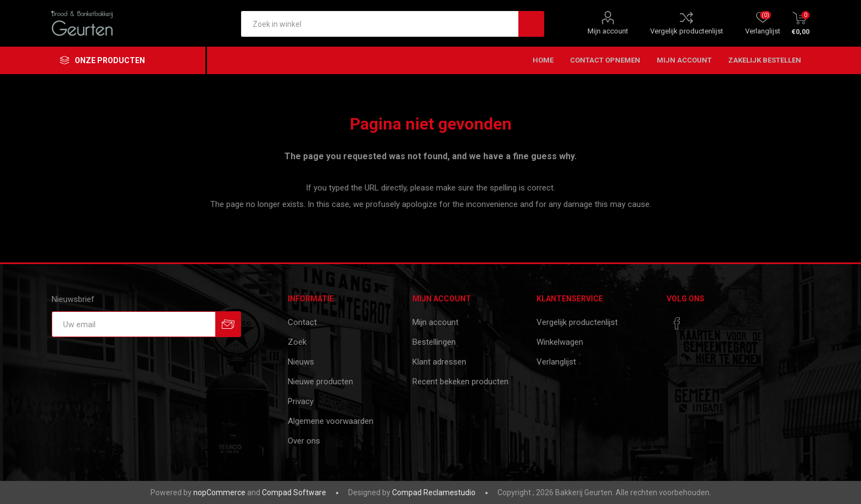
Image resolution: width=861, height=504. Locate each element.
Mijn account (608, 31)
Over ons (304, 441)
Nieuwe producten (320, 382)
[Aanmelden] (133, 324)
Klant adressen (439, 362)
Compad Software (294, 492)
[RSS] (698, 320)
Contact (302, 322)
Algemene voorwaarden (331, 421)
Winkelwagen (560, 342)
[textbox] (380, 24)
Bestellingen (434, 342)
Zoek (297, 342)
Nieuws (301, 362)
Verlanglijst (556, 362)
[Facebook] (677, 323)
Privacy (301, 401)
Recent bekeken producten (460, 382)
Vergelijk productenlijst (687, 31)
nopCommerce (219, 492)
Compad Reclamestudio (434, 492)
